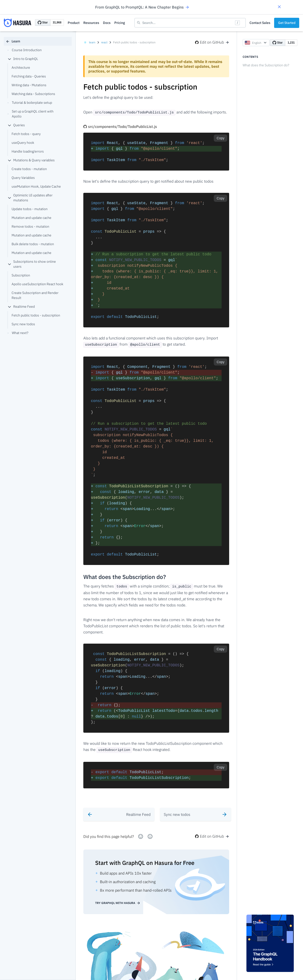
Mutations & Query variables (31, 160)
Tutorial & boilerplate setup (30, 103)
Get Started (287, 23)
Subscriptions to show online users (32, 264)
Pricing (120, 23)
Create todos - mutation (29, 169)
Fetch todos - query (26, 134)
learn (92, 42)
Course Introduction (25, 50)
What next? (18, 333)
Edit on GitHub (212, 42)
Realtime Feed (21, 307)
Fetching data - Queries (29, 76)
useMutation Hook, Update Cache (36, 186)
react (104, 42)
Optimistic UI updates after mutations (30, 198)
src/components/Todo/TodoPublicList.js (120, 126)
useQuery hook (23, 143)
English (256, 43)
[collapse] (9, 59)
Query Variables (23, 178)
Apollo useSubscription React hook (37, 284)
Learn (13, 41)
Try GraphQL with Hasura (118, 901)
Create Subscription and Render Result (35, 295)
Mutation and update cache (31, 218)
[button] (279, 7)
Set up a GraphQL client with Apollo (31, 114)
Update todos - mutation (30, 209)
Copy (221, 138)
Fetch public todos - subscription (36, 315)
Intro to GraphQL (23, 59)
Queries (16, 125)
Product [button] (74, 23)
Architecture (21, 68)
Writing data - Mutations (29, 85)
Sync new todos (23, 324)
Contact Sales (260, 23)
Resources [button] (91, 23)
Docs (107, 23)
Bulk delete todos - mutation (33, 244)
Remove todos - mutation (30, 226)
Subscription (21, 275)
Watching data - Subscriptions (33, 94)
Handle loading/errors (28, 151)
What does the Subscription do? (266, 65)
